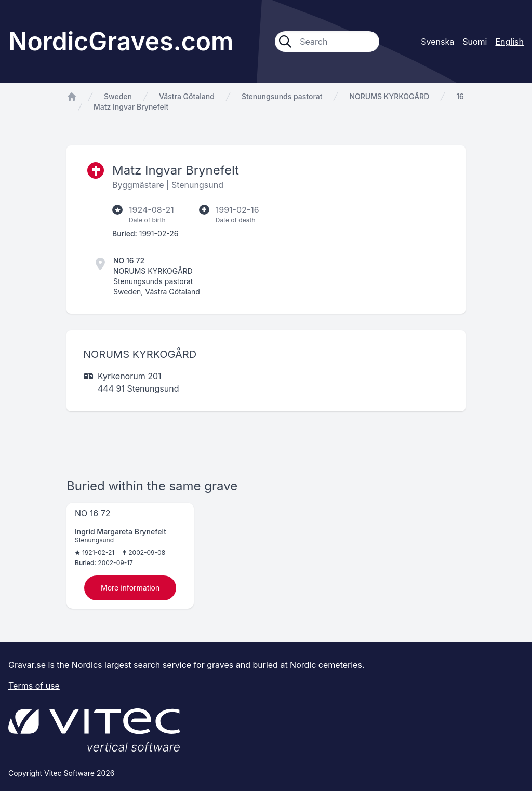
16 (460, 96)
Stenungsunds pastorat (282, 96)
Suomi (475, 42)
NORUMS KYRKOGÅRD (389, 96)
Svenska (437, 42)
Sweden (118, 96)
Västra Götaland (187, 96)
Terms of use (34, 686)
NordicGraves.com (121, 41)
